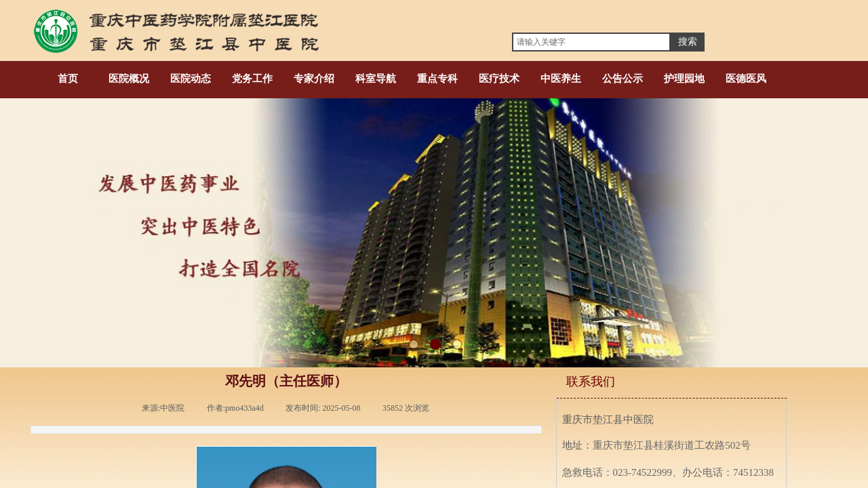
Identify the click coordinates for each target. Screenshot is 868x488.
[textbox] (591, 42)
